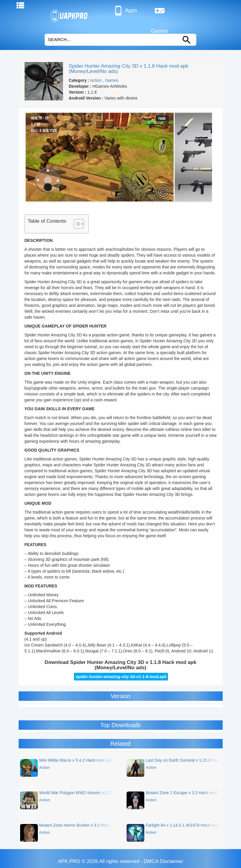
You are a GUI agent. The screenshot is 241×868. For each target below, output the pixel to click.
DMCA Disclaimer (163, 861)
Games (160, 13)
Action (96, 80)
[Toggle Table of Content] (76, 224)
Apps (125, 11)
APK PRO (69, 861)
